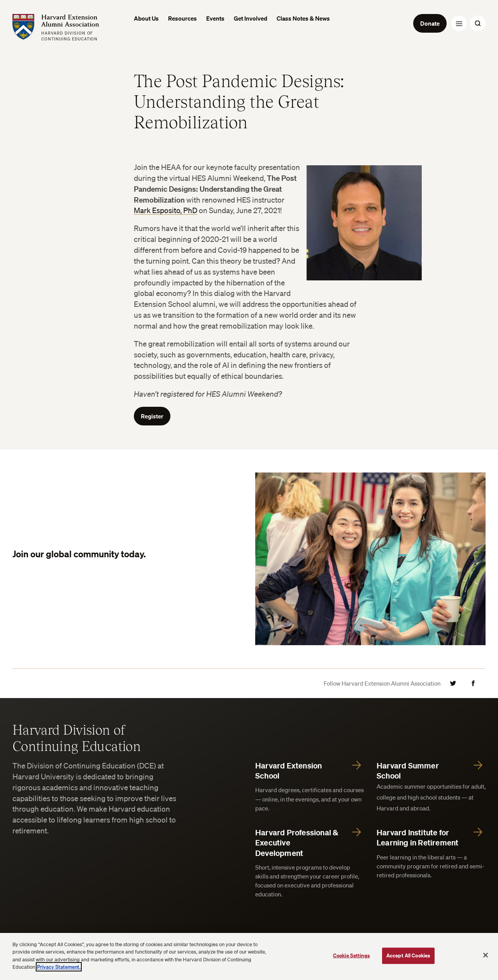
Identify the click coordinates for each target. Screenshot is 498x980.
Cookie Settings (352, 955)
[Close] (486, 955)
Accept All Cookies (408, 955)
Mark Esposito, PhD (166, 210)
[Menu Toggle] (459, 23)
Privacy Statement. (59, 967)
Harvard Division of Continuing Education (77, 737)
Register (152, 416)
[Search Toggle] (478, 23)
